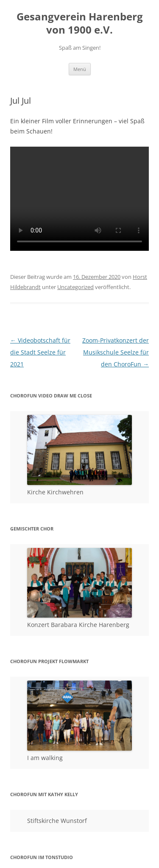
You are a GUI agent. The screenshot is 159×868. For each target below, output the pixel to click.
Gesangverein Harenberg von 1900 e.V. (80, 23)
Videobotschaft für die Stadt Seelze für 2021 (40, 352)
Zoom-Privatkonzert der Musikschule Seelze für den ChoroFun (116, 352)
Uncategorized (75, 287)
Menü (80, 69)
